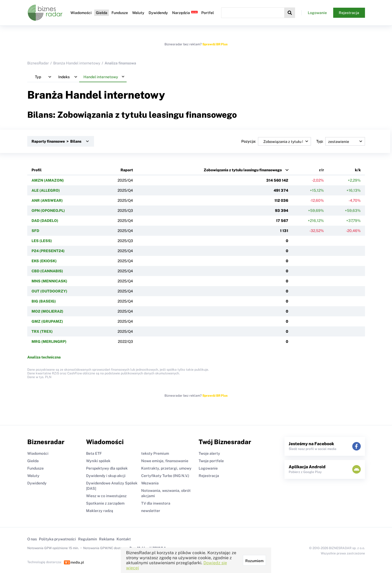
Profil (37, 170)
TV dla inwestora (156, 503)
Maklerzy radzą (100, 511)
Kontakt (124, 539)
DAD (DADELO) (45, 221)
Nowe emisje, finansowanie (165, 461)
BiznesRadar (38, 63)
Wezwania (150, 483)
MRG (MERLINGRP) (49, 342)
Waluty (138, 13)
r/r (322, 170)
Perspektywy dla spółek (107, 468)
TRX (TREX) (42, 331)
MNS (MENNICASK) (49, 281)
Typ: (341, 141)
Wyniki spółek (98, 461)
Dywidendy (158, 13)
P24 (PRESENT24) (48, 251)
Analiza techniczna (44, 357)
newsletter (151, 511)
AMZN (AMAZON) (48, 180)
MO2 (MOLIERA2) (47, 311)
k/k (358, 170)
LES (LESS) (42, 241)
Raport (127, 170)
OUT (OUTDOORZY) (49, 291)
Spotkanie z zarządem (105, 503)
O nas (32, 539)
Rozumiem (254, 561)
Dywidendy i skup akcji (106, 476)
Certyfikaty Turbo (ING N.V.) (165, 476)
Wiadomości (81, 13)
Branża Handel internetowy (77, 63)
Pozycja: (276, 141)
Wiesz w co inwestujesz (106, 496)
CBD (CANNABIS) (47, 271)
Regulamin (88, 539)
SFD (35, 231)
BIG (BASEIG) (44, 301)
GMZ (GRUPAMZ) (47, 321)
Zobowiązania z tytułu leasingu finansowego (243, 170)
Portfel (208, 13)
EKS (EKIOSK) (44, 261)
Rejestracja (349, 13)
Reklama (107, 539)
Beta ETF (94, 453)
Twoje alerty (209, 453)
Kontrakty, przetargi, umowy (166, 468)
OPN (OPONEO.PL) (48, 211)
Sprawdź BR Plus (215, 44)
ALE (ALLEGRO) (46, 190)
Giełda (102, 13)
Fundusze (120, 13)
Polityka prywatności (57, 539)
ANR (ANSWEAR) (47, 200)
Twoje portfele (211, 461)
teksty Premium (155, 453)
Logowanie (317, 13)
